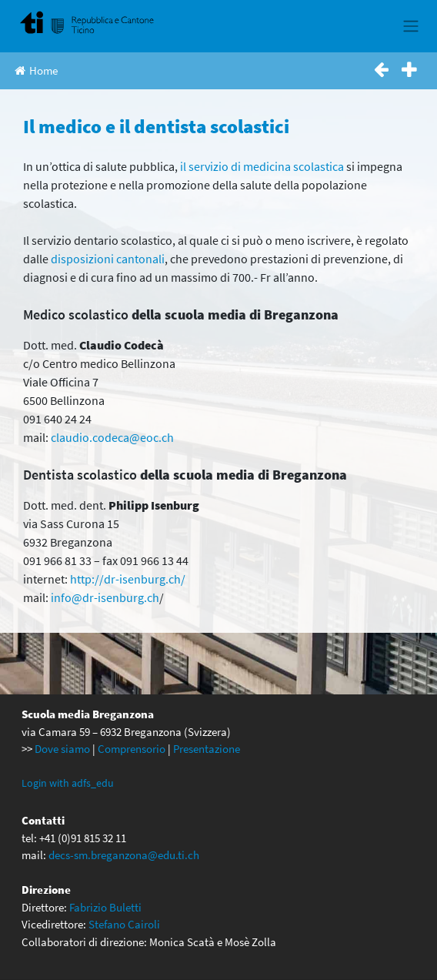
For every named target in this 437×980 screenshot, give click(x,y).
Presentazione (207, 749)
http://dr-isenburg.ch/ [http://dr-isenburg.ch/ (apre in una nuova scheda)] (128, 579)
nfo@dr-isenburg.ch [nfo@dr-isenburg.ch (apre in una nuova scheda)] (107, 597)
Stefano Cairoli (124, 924)
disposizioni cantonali (108, 259)
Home (36, 70)
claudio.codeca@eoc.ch (112, 437)
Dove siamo (62, 749)
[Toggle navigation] (410, 26)
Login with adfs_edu (68, 783)
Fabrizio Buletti (105, 907)
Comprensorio (132, 749)
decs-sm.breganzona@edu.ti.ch (124, 855)
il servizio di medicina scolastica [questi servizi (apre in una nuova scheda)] (262, 166)
